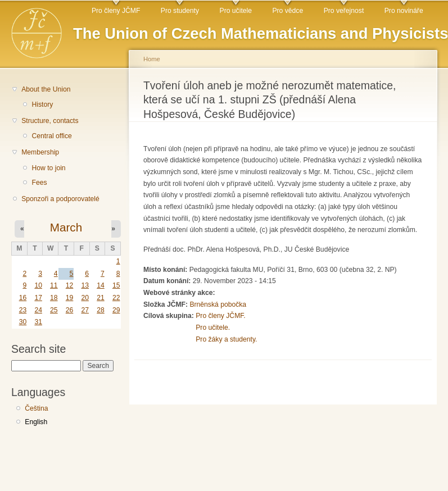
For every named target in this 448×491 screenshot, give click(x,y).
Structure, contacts (50, 121)
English (36, 422)
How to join (48, 168)
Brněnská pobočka (218, 304)
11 (54, 285)
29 (116, 310)
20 (85, 298)
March (66, 227)
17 (38, 298)
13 (85, 285)
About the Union (46, 89)
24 (38, 310)
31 (38, 322)
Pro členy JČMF (116, 11)
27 (85, 310)
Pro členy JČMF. (221, 316)
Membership (40, 152)
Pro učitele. (213, 328)
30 (23, 322)
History (42, 104)
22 (116, 298)
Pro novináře (404, 11)
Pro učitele (236, 11)
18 (54, 298)
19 (70, 298)
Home (152, 59)
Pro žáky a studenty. (226, 339)
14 (101, 285)
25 (54, 310)
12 (70, 285)
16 (23, 298)
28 (101, 310)
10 (38, 285)
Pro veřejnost (344, 11)
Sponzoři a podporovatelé (60, 199)
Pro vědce (288, 11)
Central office (51, 136)
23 (23, 310)
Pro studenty (180, 11)
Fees (39, 183)
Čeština (36, 408)
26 (70, 310)
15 (116, 285)
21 (101, 298)
